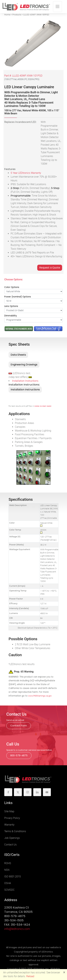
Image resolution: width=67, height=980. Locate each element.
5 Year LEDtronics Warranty (26, 173)
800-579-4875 (19, 755)
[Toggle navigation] (57, 7)
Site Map (9, 811)
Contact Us (10, 845)
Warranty (9, 825)
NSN (7, 870)
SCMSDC (9, 890)
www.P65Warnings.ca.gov (40, 696)
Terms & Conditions (15, 831)
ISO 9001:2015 (13, 877)
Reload (30, 976)
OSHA (8, 883)
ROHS (8, 863)
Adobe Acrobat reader (43, 406)
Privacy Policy (12, 818)
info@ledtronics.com (17, 929)
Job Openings (12, 838)
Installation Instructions (25, 381)
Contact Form (19, 726)
